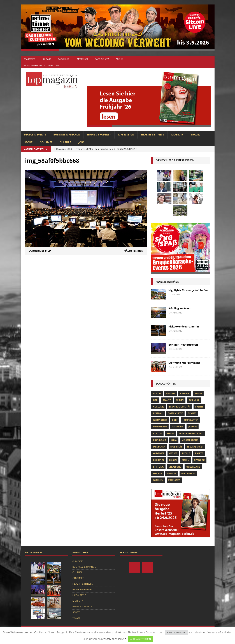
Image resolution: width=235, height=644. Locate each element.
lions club (160, 440)
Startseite (30, 59)
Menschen (159, 447)
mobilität (176, 447)
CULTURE (65, 142)
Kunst (170, 433)
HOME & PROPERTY (99, 134)
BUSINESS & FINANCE (67, 134)
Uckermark (193, 467)
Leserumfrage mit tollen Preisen (42, 65)
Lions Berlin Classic (191, 433)
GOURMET (46, 142)
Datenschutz (102, 59)
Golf (175, 420)
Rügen (185, 460)
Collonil (159, 407)
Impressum (82, 59)
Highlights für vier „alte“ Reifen (188, 290)
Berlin (180, 400)
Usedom (172, 473)
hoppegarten (191, 420)
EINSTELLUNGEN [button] (176, 633)
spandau (199, 460)
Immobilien (160, 427)
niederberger (195, 447)
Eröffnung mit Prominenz (184, 363)
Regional (159, 460)
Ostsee (173, 453)
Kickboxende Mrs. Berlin (184, 326)
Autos (198, 393)
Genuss (192, 413)
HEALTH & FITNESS (153, 134)
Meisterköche (190, 440)
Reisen (173, 460)
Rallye (199, 453)
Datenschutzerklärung (113, 639)
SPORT (28, 142)
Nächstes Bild (134, 251)
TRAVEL (196, 134)
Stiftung (158, 467)
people (186, 453)
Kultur (157, 433)
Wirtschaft (188, 473)
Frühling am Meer (180, 308)
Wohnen (158, 480)
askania (185, 393)
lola (174, 440)
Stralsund (175, 467)
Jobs (81, 142)
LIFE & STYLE (126, 134)
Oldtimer (159, 453)
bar (155, 400)
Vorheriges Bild (40, 251)
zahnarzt (174, 480)
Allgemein (78, 561)
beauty (167, 400)
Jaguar (192, 427)
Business (194, 400)
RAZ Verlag (64, 59)
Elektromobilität (180, 407)
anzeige (170, 393)
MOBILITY (177, 134)
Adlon (157, 393)
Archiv (119, 59)
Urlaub (158, 473)
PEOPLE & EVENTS (35, 134)
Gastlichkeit (175, 413)
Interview (177, 427)
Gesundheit (160, 420)
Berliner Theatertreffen (183, 345)
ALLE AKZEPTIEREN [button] (141, 639)
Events (199, 407)
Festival (158, 413)
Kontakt (46, 59)
